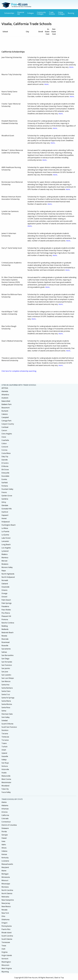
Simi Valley (6, 717)
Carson (4, 430)
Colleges (30, 13)
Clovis (4, 437)
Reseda (4, 636)
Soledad (5, 720)
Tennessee (6, 942)
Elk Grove (5, 470)
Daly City (5, 456)
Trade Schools (52, 13)
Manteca (5, 558)
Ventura (5, 766)
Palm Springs (7, 603)
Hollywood (6, 522)
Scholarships (9, 13)
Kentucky (5, 858)
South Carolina (7, 936)
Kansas (4, 854)
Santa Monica (7, 704)
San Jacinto (6, 668)
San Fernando (7, 662)
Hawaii (4, 838)
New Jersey (6, 903)
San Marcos (6, 681)
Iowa (3, 841)
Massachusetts (7, 864)
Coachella (5, 440)
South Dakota (7, 939)
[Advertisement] (38, 43)
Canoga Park (6, 421)
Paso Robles (6, 610)
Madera (4, 554)
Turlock (4, 747)
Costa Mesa (6, 453)
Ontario (4, 590)
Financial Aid (21, 13)
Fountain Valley (7, 489)
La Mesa (5, 528)
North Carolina (7, 890)
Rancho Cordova (8, 623)
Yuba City (5, 789)
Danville (5, 460)
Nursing (71, 13)
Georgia (5, 835)
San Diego (5, 659)
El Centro (5, 463)
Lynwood (5, 551)
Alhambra (5, 395)
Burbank (5, 411)
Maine (4, 871)
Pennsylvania (7, 926)
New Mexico (6, 906)
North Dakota (7, 893)
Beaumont (6, 408)
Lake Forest (6, 538)
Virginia (4, 952)
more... (72, 67)
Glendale (5, 505)
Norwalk (5, 580)
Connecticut (6, 822)
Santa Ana (5, 685)
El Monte (5, 466)
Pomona (5, 619)
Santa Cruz (6, 694)
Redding (5, 626)
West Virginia (7, 968)
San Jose (5, 672)
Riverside (5, 639)
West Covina (6, 779)
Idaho (4, 845)
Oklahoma (5, 920)
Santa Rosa (6, 707)
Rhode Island (6, 933)
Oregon (4, 923)
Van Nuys (5, 763)
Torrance (5, 740)
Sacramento (6, 649)
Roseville (5, 646)
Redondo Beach (7, 632)
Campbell (5, 417)
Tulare (4, 743)
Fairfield (5, 483)
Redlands (5, 629)
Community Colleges (41, 13)
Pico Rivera (6, 613)
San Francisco (7, 665)
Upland (4, 753)
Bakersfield (6, 401)
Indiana (4, 851)
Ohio (3, 916)
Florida (4, 832)
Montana (5, 887)
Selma (4, 711)
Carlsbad (5, 427)
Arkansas (5, 809)
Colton (4, 443)
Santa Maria (6, 701)
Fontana (5, 486)
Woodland (5, 786)
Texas (4, 946)
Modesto (5, 564)
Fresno (4, 492)
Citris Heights (7, 434)
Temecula (5, 737)
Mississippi (6, 884)
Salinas (4, 652)
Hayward (5, 515)
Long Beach (6, 544)
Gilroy (4, 502)
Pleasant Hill (6, 616)
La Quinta (5, 535)
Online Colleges (61, 13)
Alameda (5, 391)
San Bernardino (8, 655)
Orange (4, 593)
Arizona (4, 812)
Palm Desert (6, 600)
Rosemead (5, 642)
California (5, 815)
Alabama (5, 805)
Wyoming (5, 972)
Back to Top (59, 978)
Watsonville (6, 776)
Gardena (5, 499)
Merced (4, 561)
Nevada (4, 910)
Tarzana (5, 734)
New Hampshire (8, 900)
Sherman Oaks (7, 714)
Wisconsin (5, 965)
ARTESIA (5, 388)
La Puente (5, 531)
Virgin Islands (7, 955)
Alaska (4, 802)
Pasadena (5, 606)
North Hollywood (8, 577)
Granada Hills (7, 509)
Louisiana (5, 861)
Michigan (5, 874)
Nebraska (5, 897)
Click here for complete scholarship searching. (19, 371)
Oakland (5, 584)
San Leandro (6, 675)
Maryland (5, 867)
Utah (3, 949)
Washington (6, 962)
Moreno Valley (7, 567)
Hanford (5, 512)
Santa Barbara (7, 688)
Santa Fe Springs (8, 698)
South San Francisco (9, 727)
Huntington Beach (9, 525)
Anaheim (5, 398)
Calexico (5, 414)
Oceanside (5, 587)
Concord (5, 447)
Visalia (4, 773)
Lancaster (5, 541)
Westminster (6, 782)
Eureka (4, 479)
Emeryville (5, 473)
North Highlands (8, 574)
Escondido (5, 476)
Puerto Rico (6, 929)
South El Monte (7, 724)
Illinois (4, 848)
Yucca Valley (6, 792)
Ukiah (4, 750)
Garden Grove (7, 496)
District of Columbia (9, 825)
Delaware (5, 828)
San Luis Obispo (8, 678)
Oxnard (4, 597)
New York (5, 913)
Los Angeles (6, 548)
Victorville (5, 769)
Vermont (5, 959)
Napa (4, 571)
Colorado (5, 818)
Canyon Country (8, 424)
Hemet (4, 518)
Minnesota (6, 877)
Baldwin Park (6, 404)
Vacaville (5, 756)
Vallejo (4, 760)
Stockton (5, 730)
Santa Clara (6, 691)
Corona (4, 450)
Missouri (5, 880)
